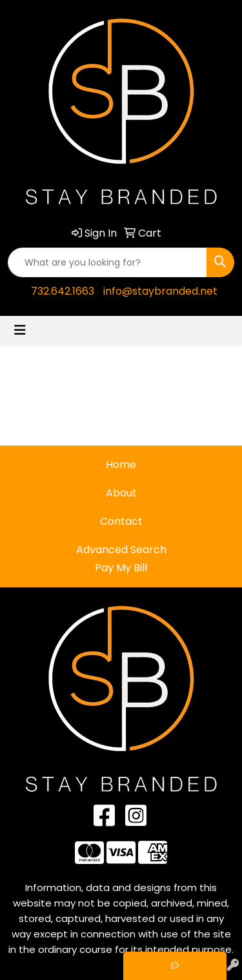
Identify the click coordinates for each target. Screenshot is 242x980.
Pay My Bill (121, 568)
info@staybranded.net (160, 291)
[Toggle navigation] (20, 330)
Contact (121, 521)
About (121, 493)
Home (121, 465)
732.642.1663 (63, 291)
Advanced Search (121, 550)
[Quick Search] (107, 262)
